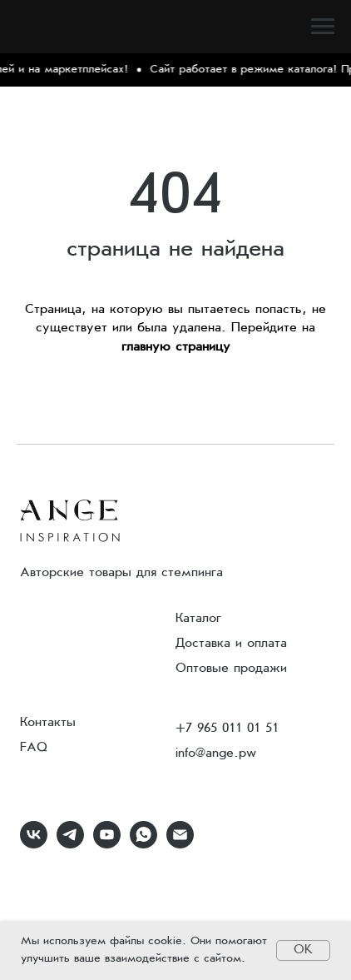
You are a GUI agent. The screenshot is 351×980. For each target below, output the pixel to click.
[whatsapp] (143, 844)
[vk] (34, 844)
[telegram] (70, 844)
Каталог (198, 619)
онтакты (52, 723)
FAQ (34, 748)
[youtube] (107, 844)
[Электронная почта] (180, 844)
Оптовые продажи (231, 669)
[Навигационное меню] (323, 27)
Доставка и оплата (231, 644)
